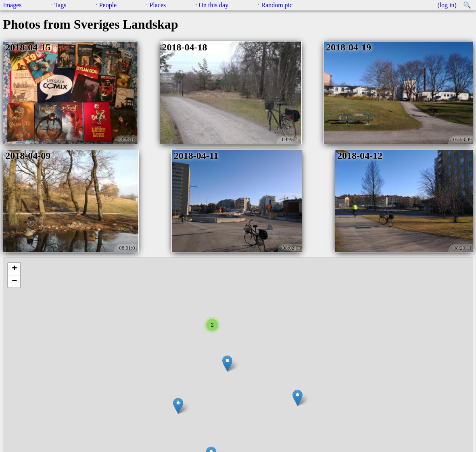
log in (447, 5)
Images (12, 5)
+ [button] (14, 269)
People (108, 5)
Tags (60, 5)
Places (158, 5)
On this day (213, 5)
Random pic (277, 5)
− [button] (14, 281)
